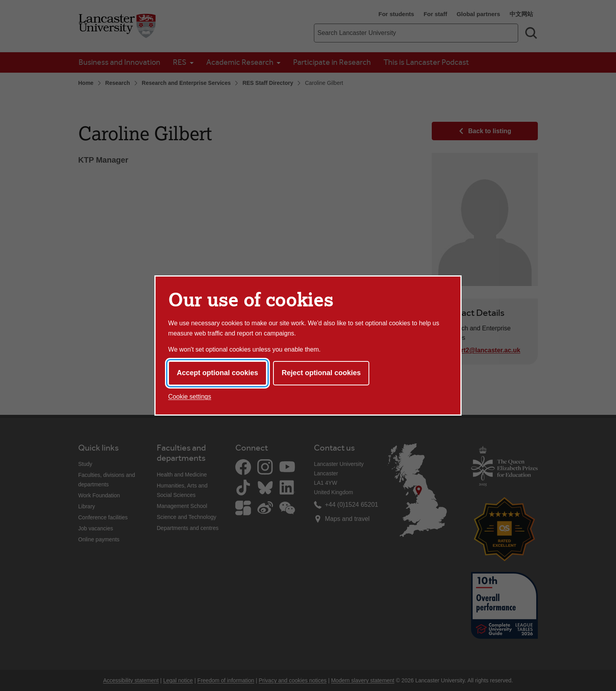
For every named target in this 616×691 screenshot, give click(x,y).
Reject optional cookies (321, 373)
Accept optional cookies (217, 373)
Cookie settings (190, 397)
